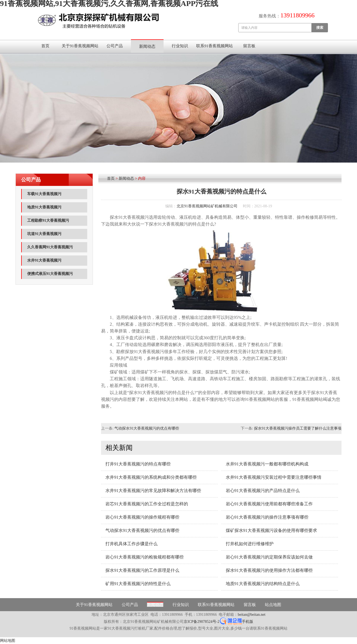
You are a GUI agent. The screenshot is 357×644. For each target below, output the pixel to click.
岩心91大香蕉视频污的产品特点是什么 (263, 491)
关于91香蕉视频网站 (80, 46)
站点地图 (273, 605)
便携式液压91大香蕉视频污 (50, 274)
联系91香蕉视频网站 (214, 46)
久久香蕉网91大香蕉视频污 (50, 247)
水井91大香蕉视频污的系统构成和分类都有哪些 (151, 477)
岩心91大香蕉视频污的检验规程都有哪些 (145, 557)
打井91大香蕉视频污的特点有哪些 (138, 464)
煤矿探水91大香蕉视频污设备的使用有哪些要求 (271, 530)
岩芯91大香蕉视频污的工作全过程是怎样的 (147, 504)
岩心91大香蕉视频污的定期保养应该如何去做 (269, 557)
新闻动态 (147, 46)
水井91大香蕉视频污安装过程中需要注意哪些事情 (274, 477)
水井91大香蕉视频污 (44, 260)
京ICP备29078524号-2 (201, 622)
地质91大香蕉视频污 (44, 207)
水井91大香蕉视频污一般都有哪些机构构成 (267, 464)
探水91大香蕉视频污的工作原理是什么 (142, 570)
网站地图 (8, 641)
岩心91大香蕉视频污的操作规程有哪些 (142, 517)
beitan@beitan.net (252, 615)
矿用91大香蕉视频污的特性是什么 (138, 584)
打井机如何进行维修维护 (250, 544)
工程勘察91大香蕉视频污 (48, 221)
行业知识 (180, 46)
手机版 (248, 622)
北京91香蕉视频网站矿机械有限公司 (207, 206)
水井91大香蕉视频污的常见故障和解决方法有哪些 (153, 491)
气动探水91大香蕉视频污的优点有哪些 (147, 428)
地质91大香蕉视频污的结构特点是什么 (263, 584)
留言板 (249, 46)
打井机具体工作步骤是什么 (131, 544)
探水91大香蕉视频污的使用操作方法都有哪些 (269, 570)
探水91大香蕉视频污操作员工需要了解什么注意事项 (298, 428)
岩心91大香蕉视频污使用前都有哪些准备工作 (269, 504)
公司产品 (115, 46)
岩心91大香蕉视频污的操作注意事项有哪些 (267, 517)
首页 (45, 46)
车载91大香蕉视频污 (44, 194)
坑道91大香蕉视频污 (44, 234)
